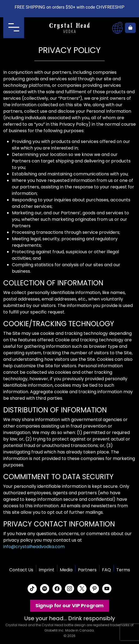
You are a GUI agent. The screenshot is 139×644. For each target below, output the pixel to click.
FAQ (106, 570)
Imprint (47, 570)
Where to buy (117, 28)
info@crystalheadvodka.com (34, 547)
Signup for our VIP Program (69, 605)
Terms (123, 570)
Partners (87, 570)
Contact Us (21, 570)
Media (66, 570)
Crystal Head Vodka (70, 28)
